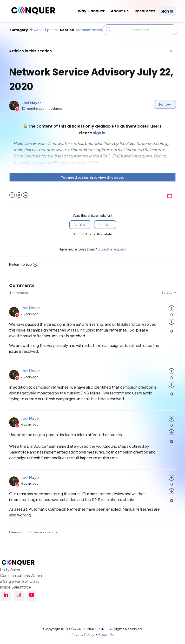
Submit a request (112, 246)
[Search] (140, 30)
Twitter (19, 192)
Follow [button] (165, 102)
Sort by (167, 290)
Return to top (23, 261)
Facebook (12, 192)
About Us (120, 11)
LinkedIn (26, 192)
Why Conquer (91, 11)
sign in (25, 529)
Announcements (89, 30)
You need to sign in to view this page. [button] (92, 175)
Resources (145, 11)
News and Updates (44, 30)
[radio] (80, 222)
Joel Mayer (31, 100)
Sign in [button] (167, 11)
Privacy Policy (83, 631)
